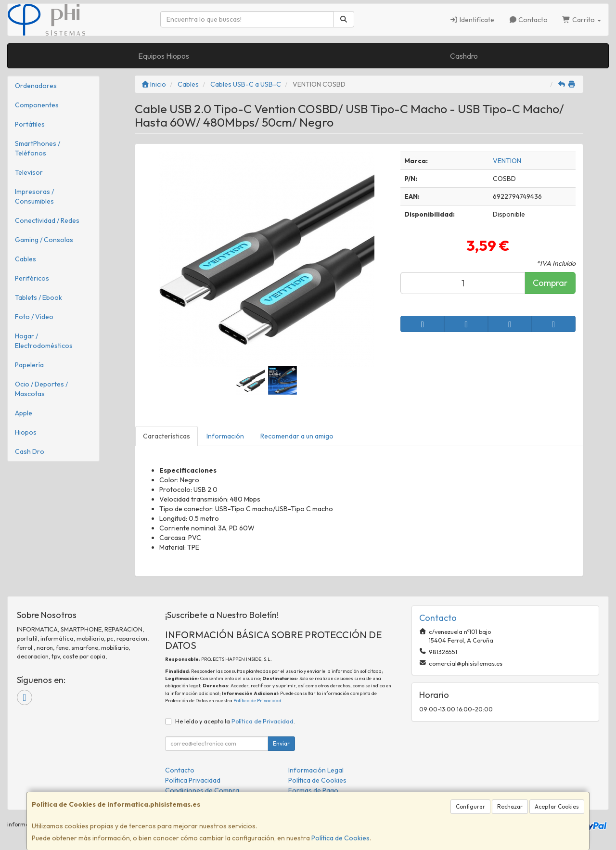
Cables (26, 259)
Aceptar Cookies (557, 806)
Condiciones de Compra (202, 790)
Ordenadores (36, 86)
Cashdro (464, 56)
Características (167, 436)
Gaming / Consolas (44, 240)
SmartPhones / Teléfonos (38, 148)
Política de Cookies (340, 838)
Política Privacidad (193, 780)
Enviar (281, 743)
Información (225, 436)
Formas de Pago (313, 790)
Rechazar (510, 806)
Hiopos (26, 432)
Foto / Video (34, 317)
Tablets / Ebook (38, 297)
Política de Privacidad (257, 701)
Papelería (29, 365)
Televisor (29, 172)
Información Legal (316, 770)
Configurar (470, 806)
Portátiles (30, 124)
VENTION (507, 161)
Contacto (528, 20)
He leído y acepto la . (235, 721)
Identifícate (472, 20)
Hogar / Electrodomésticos (44, 341)
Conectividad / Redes (47, 220)
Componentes (37, 105)
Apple (24, 413)
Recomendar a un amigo (297, 436)
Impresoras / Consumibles (34, 196)
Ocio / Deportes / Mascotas (41, 389)
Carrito (582, 20)
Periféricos (32, 278)
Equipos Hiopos (164, 56)
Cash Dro (30, 451)
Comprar (550, 283)
